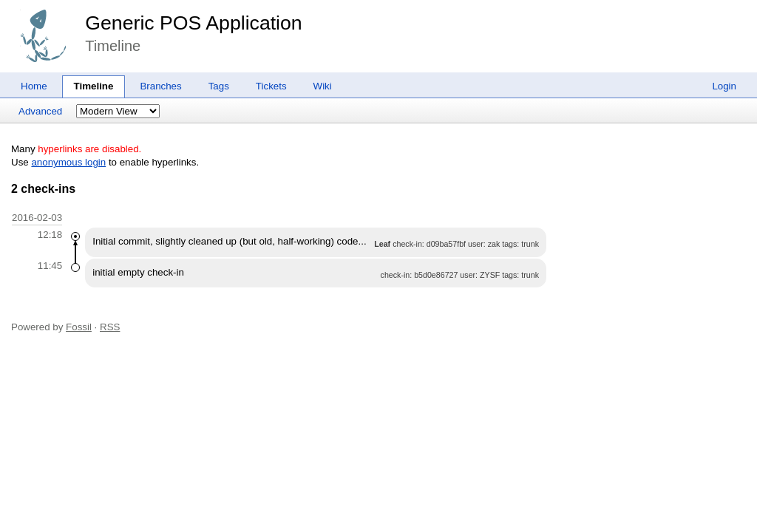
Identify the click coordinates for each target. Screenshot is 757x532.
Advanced (40, 111)
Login (724, 86)
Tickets (271, 86)
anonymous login (68, 162)
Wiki (323, 86)
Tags (219, 86)
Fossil (79, 327)
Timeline (94, 86)
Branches (160, 86)
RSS (110, 327)
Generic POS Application (193, 23)
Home (34, 86)
